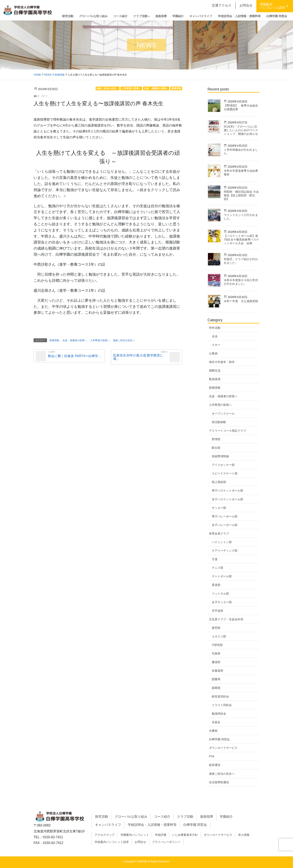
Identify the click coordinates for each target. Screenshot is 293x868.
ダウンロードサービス (223, 748)
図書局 (216, 679)
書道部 (216, 662)
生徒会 (216, 722)
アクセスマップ (105, 835)
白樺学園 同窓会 (219, 739)
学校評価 (161, 835)
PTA (212, 756)
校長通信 (215, 765)
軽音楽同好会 (220, 696)
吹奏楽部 (218, 671)
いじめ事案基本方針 (185, 835)
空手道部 (218, 611)
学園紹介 (226, 817)
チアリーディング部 (225, 551)
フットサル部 (220, 594)
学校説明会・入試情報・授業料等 (152, 825)
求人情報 (244, 835)
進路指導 (207, 817)
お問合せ (140, 842)
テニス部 (218, 568)
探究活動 (102, 817)
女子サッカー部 (222, 602)
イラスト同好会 (222, 705)
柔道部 (216, 585)
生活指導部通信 (219, 782)
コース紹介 (162, 817)
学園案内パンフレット (135, 835)
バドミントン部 (222, 542)
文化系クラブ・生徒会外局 (226, 619)
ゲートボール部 (222, 576)
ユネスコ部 (219, 636)
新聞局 (216, 688)
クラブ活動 (185, 817)
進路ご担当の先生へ (222, 774)
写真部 (216, 653)
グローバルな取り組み (131, 817)
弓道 (215, 559)
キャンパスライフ (108, 825)
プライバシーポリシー (166, 842)
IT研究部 (217, 645)
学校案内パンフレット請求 (112, 842)
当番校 (213, 731)
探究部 (216, 628)
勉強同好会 (219, 714)
